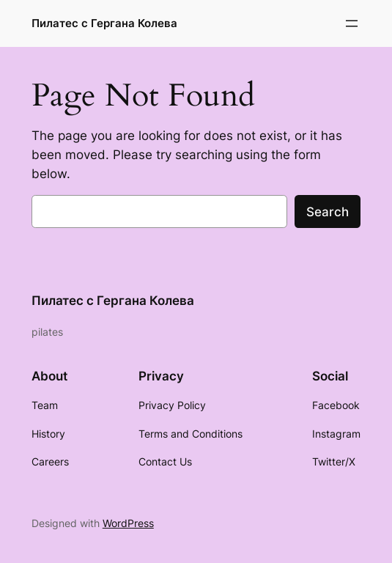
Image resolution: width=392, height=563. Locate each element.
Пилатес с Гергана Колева (104, 23)
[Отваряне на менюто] (352, 23)
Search (328, 212)
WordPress (128, 523)
